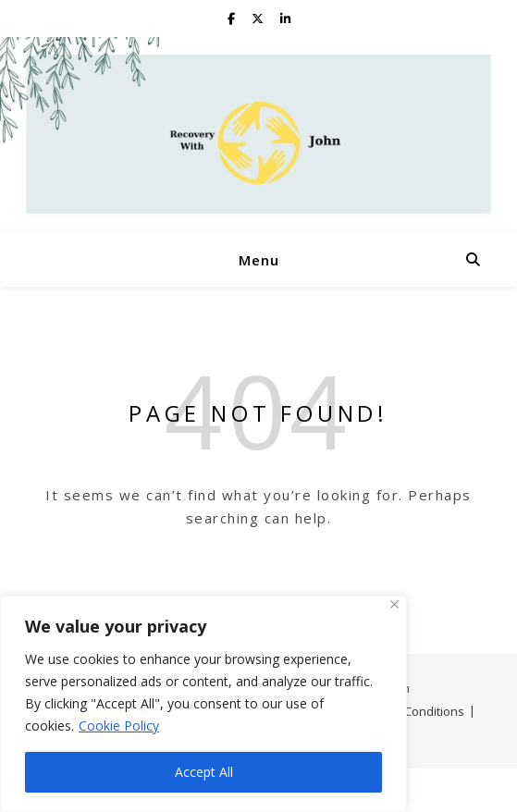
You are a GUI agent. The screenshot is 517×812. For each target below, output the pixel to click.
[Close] (394, 604)
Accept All (204, 772)
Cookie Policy (119, 726)
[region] (203, 704)
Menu (259, 260)
